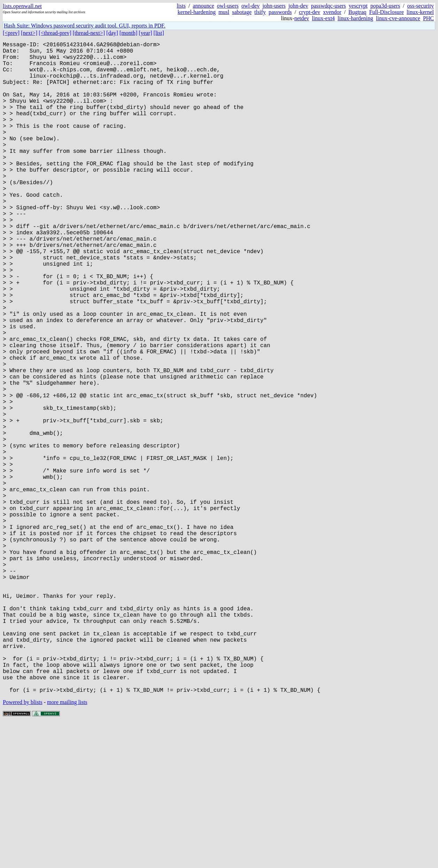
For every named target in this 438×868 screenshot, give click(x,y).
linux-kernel (420, 12)
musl (224, 12)
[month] (128, 33)
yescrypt (358, 6)
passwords (280, 12)
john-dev (298, 6)
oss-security (421, 6)
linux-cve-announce (398, 18)
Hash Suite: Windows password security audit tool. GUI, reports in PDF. (85, 26)
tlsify (260, 12)
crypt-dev (310, 12)
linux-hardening (355, 18)
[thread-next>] (89, 33)
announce (204, 6)
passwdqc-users (328, 6)
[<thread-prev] (55, 33)
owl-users (228, 6)
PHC (428, 18)
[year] (146, 33)
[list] (159, 33)
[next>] (29, 33)
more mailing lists (67, 847)
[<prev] (11, 33)
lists (181, 6)
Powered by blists (23, 847)
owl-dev (250, 6)
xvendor (332, 12)
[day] (112, 33)
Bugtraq (358, 12)
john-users (274, 6)
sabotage (242, 12)
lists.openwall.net (22, 6)
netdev (302, 18)
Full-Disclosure (386, 12)
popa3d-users (385, 6)
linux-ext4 (323, 18)
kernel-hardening (197, 12)
